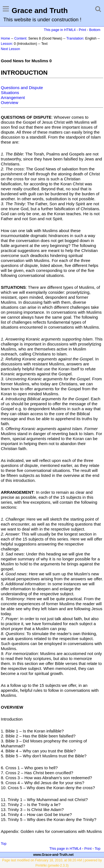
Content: (21, 38)
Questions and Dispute (22, 88)
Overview (10, 102)
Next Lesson (10, 49)
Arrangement (13, 98)
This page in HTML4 (60, 30)
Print (82, 30)
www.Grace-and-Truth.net (54, 855)
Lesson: (7, 44)
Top (4, 844)
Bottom (95, 30)
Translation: (75, 38)
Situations (10, 93)
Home (5, 38)
